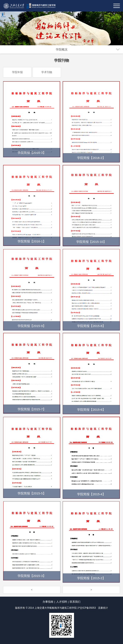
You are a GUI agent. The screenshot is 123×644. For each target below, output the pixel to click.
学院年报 (17, 72)
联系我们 (75, 602)
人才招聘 (62, 602)
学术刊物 (47, 72)
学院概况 (62, 49)
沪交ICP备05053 (87, 608)
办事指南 (48, 602)
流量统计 (103, 608)
